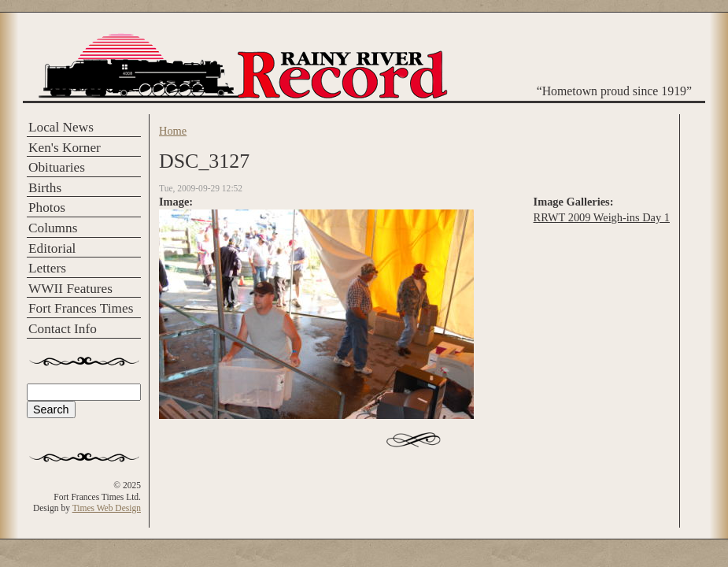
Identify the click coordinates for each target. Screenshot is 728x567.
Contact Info (63, 329)
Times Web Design (107, 508)
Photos (47, 208)
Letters (47, 268)
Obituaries (57, 167)
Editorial (52, 248)
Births (45, 188)
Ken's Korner (65, 148)
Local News (61, 127)
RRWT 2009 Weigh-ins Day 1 (602, 217)
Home (173, 131)
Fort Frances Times (81, 308)
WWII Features (70, 289)
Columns (53, 228)
